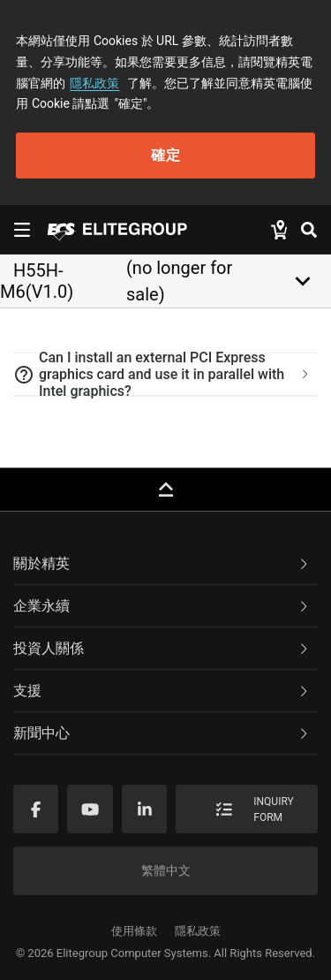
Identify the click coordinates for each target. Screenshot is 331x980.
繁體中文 (166, 870)
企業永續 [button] (162, 606)
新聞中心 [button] (162, 733)
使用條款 (134, 931)
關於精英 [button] (162, 563)
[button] (165, 375)
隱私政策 (94, 83)
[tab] (165, 375)
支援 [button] (162, 691)
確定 (166, 155)
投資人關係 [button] (162, 648)
